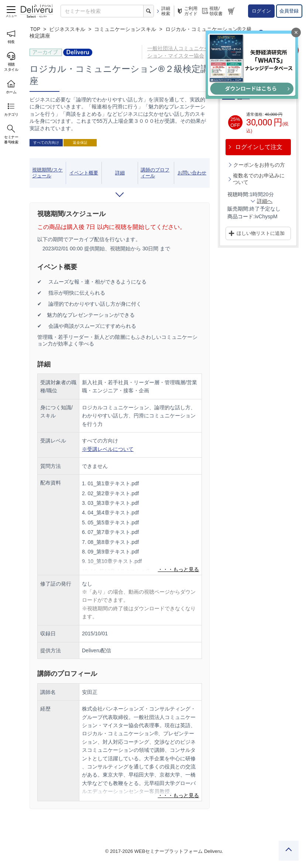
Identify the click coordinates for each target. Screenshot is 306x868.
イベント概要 (84, 173)
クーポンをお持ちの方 (259, 165)
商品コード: (241, 216)
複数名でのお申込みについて (259, 179)
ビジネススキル (67, 29)
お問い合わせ (192, 173)
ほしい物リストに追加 (261, 233)
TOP (35, 29)
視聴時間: (238, 194)
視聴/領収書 (212, 11)
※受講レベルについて (108, 449)
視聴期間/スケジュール (47, 173)
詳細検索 (163, 11)
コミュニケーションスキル (125, 29)
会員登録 (289, 11)
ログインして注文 (259, 147)
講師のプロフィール (155, 173)
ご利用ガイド (187, 11)
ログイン (261, 11)
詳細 (120, 173)
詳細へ (265, 201)
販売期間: (238, 209)
